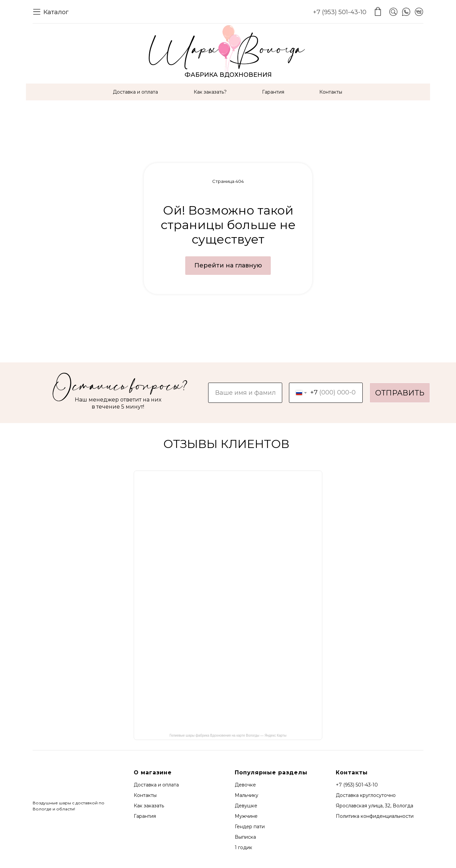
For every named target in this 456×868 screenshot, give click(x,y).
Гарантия (273, 92)
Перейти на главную (228, 265)
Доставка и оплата (135, 92)
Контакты (331, 92)
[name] (245, 393)
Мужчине (246, 816)
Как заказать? (210, 92)
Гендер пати (250, 827)
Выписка (245, 837)
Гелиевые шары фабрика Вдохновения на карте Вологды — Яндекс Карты (228, 735)
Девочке (245, 785)
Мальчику (247, 795)
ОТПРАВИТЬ (400, 393)
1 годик (243, 847)
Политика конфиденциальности (375, 816)
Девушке (246, 806)
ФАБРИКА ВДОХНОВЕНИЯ (228, 75)
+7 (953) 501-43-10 (340, 12)
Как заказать (149, 806)
